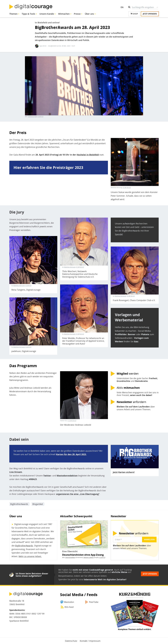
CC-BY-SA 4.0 (127, 188)
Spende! (119, 234)
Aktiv (128, 388)
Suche (157, 7)
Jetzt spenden (150, 14)
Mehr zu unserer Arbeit (30, 556)
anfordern (131, 402)
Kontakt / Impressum (90, 641)
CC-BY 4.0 (40, 117)
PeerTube (94, 602)
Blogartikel (38, 504)
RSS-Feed (69, 607)
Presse (77, 14)
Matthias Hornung (19, 286)
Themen (13, 14)
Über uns (89, 14)
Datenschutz (71, 641)
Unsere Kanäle (47, 14)
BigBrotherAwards (19, 504)
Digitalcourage (32, 117)
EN (122, 7)
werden (128, 374)
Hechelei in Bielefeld (88, 155)
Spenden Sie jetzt (67, 579)
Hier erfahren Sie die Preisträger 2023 (48, 167)
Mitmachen (64, 14)
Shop (134, 14)
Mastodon (69, 602)
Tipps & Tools (28, 14)
